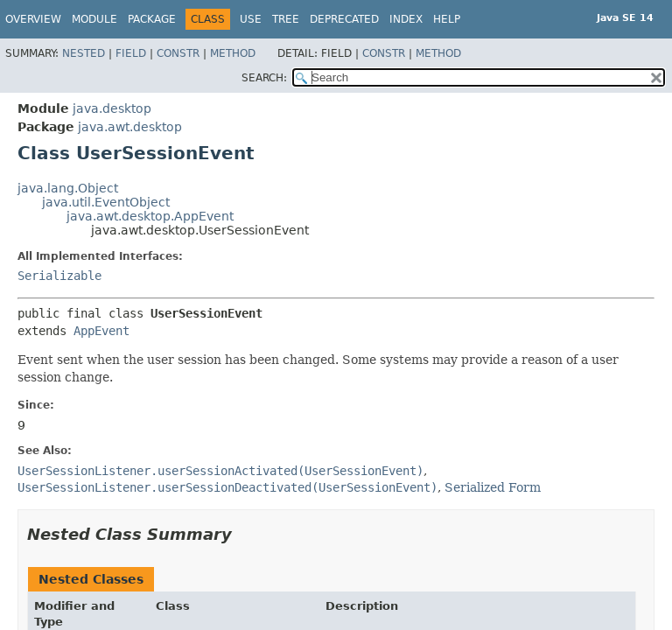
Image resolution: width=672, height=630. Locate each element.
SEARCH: (264, 78)
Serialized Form (493, 487)
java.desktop (112, 108)
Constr (178, 53)
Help (447, 19)
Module (94, 19)
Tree (286, 19)
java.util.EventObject (106, 202)
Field (131, 53)
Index (406, 19)
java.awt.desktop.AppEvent (150, 216)
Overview (33, 19)
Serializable (59, 276)
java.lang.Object (68, 188)
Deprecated (344, 19)
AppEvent (101, 331)
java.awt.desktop (130, 127)
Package (152, 19)
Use (251, 19)
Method (233, 53)
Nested (84, 53)
